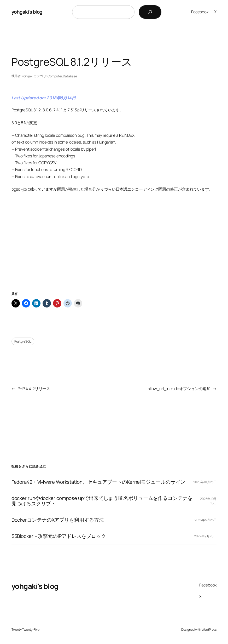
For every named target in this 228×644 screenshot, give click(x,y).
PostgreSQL (23, 341)
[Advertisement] (114, 248)
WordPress (209, 629)
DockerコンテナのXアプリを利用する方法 (58, 520)
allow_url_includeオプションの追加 (179, 389)
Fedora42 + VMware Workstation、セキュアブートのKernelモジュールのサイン (98, 482)
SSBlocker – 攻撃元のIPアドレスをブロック (59, 536)
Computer (55, 76)
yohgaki (28, 76)
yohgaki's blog (27, 12)
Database (70, 76)
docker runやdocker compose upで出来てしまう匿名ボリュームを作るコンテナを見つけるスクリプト (102, 501)
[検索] (150, 12)
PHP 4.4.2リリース (34, 389)
